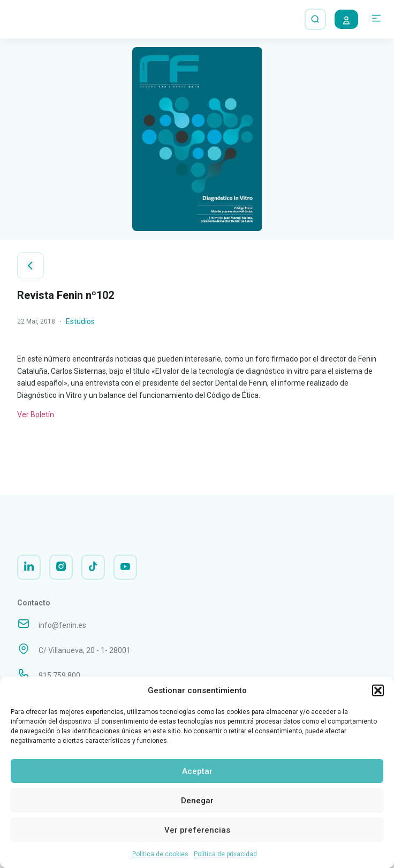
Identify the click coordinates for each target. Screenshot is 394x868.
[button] (378, 690)
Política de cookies (160, 854)
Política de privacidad (225, 854)
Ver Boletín (36, 414)
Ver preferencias (197, 830)
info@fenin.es (62, 633)
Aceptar (197, 771)
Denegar (197, 801)
